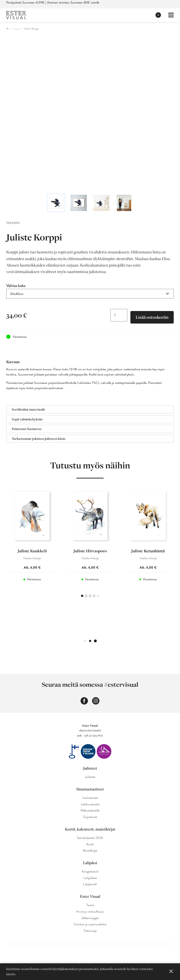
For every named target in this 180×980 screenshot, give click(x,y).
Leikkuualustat (90, 804)
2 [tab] (86, 596)
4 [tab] (94, 596)
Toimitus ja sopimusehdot (90, 924)
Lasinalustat (90, 798)
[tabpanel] (32, 537)
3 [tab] (90, 596)
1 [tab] (82, 596)
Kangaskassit (90, 872)
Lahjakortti (90, 884)
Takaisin (13, 223)
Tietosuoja (90, 931)
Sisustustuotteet (90, 789)
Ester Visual (90, 896)
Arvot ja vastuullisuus (90, 912)
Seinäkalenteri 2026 (90, 838)
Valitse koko (16, 286)
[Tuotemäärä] (119, 315)
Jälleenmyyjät (90, 918)
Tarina (90, 905)
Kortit (90, 844)
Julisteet (90, 768)
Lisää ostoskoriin (152, 317)
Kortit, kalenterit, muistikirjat (90, 829)
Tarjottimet (90, 817)
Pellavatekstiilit (90, 811)
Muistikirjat (90, 851)
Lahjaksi (90, 863)
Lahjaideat (90, 878)
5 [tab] (98, 596)
